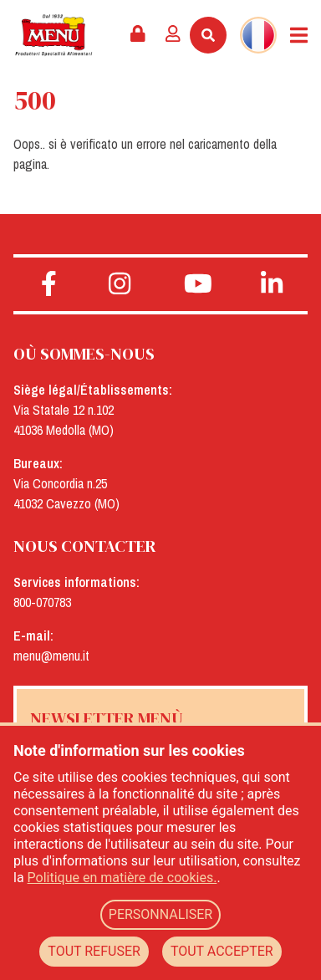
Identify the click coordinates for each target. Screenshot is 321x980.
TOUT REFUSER (94, 951)
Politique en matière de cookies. (122, 878)
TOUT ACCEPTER (222, 951)
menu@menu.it (51, 656)
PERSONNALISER (160, 914)
